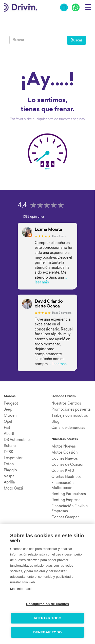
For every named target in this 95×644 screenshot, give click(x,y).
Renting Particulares (69, 494)
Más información (22, 589)
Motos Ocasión (65, 452)
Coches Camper (65, 517)
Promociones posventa (71, 409)
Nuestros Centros (66, 403)
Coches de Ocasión (68, 464)
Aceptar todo (48, 618)
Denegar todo (47, 632)
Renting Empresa (66, 500)
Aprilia (9, 482)
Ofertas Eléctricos (66, 477)
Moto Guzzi (13, 488)
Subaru (10, 446)
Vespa (9, 476)
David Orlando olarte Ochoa (49, 304)
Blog (55, 421)
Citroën (10, 415)
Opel (8, 421)
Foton (9, 464)
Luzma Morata (48, 229)
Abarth (9, 434)
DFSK (8, 452)
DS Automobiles (18, 440)
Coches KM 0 (63, 471)
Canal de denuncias (68, 428)
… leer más (58, 364)
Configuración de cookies (48, 604)
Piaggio (10, 470)
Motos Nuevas (64, 446)
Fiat (7, 428)
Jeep (8, 409)
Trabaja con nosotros (70, 415)
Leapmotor (13, 458)
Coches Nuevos (65, 458)
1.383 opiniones (34, 217)
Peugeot (11, 403)
